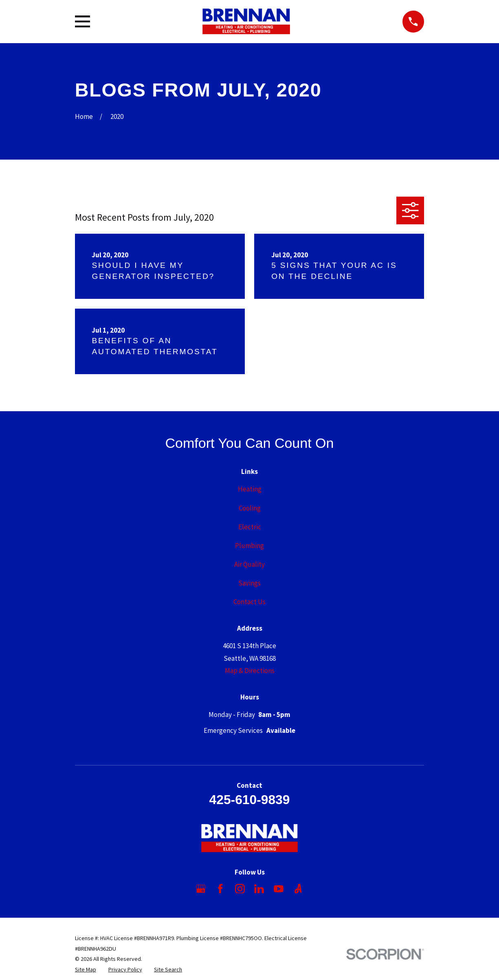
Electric (250, 527)
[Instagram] (240, 889)
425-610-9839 (250, 800)
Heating (250, 489)
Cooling (250, 508)
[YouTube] (279, 889)
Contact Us (249, 602)
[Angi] (298, 889)
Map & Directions (250, 671)
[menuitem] (86, 970)
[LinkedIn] (259, 889)
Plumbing (249, 546)
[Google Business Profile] (201, 889)
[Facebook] (220, 889)
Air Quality (249, 564)
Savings (249, 583)
